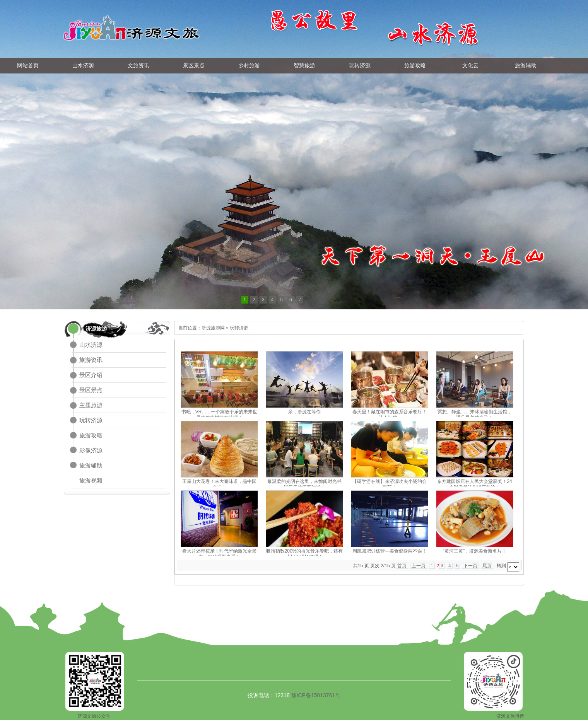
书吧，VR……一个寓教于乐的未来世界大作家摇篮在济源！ (220, 415)
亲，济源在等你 (304, 412)
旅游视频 (91, 480)
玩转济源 (91, 420)
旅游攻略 (91, 435)
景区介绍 (91, 375)
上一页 (419, 566)
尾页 (487, 566)
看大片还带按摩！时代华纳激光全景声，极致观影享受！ (219, 554)
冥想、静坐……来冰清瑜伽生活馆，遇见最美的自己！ (475, 415)
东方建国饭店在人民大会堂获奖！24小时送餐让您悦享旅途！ (474, 484)
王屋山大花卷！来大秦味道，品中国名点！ (219, 484)
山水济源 (91, 345)
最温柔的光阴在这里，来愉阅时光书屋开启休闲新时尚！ (304, 484)
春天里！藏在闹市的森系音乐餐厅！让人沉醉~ (390, 415)
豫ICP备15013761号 (316, 695)
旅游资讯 (91, 360)
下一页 (470, 566)
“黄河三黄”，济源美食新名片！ (475, 551)
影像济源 (91, 450)
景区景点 (91, 390)
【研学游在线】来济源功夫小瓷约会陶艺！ (390, 484)
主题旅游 (91, 405)
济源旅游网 (213, 328)
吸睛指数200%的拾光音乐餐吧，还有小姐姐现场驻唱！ (305, 554)
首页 (402, 566)
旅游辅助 (91, 465)
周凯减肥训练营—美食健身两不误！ (390, 551)
